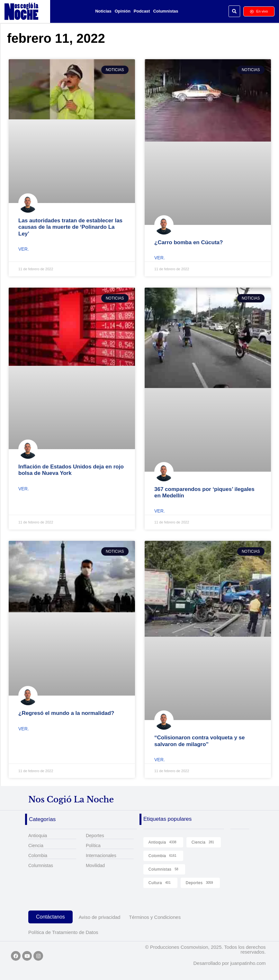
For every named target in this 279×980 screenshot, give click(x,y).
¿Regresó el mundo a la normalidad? (66, 713)
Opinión (123, 11)
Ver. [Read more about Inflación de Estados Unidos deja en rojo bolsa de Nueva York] (24, 489)
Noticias (103, 11)
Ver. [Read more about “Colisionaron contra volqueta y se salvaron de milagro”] (160, 760)
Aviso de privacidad (100, 917)
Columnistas (166, 11)
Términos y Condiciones (155, 917)
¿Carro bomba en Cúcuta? (189, 242)
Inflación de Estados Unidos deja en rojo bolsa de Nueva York (71, 470)
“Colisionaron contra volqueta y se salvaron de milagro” (200, 741)
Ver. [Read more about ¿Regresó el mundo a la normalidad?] (24, 729)
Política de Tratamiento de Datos (63, 932)
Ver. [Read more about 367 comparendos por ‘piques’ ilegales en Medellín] (160, 511)
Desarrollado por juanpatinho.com (229, 963)
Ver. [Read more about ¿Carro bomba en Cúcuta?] (160, 258)
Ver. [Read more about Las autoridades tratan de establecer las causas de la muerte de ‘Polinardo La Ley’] (24, 249)
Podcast (142, 11)
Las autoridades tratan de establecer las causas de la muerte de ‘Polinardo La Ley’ (70, 227)
